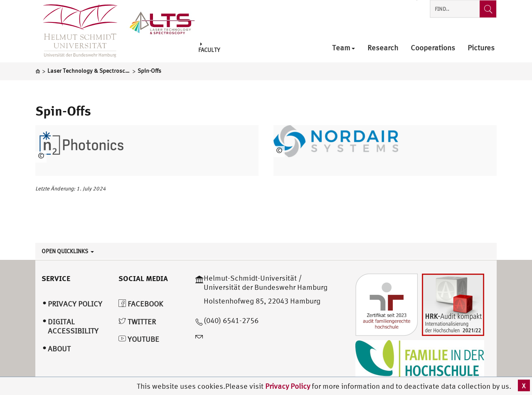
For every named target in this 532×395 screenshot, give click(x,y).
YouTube (139, 339)
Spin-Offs (63, 111)
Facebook (141, 304)
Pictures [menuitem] (481, 48)
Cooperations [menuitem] (433, 48)
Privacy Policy (288, 386)
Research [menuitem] (383, 48)
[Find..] (488, 9)
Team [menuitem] (344, 48)
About (59, 349)
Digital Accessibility (73, 326)
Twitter (137, 322)
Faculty (209, 48)
